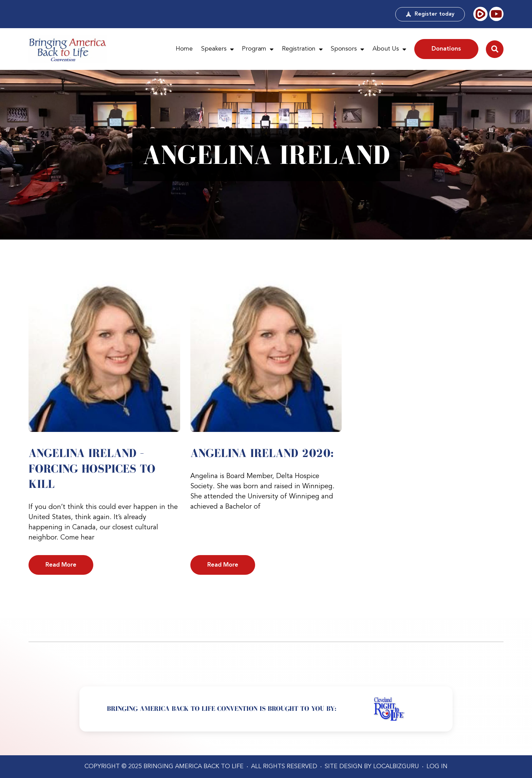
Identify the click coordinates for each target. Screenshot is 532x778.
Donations (446, 49)
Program (258, 49)
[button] (495, 49)
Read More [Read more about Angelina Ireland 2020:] (223, 565)
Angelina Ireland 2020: (262, 453)
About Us (389, 49)
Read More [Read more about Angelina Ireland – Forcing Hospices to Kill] (61, 565)
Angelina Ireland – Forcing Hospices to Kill (92, 468)
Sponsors (347, 49)
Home (184, 49)
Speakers (217, 49)
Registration (302, 49)
